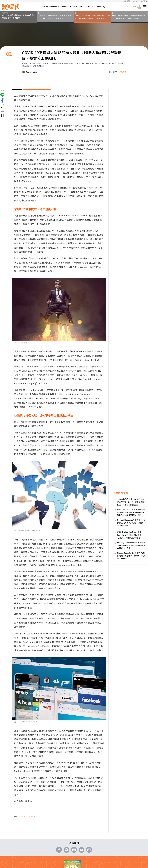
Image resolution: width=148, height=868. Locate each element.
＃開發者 (32, 817)
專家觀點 (73, 7)
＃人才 (24, 817)
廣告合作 (135, 1)
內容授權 (144, 1)
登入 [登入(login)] (128, 7)
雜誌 (99, 7)
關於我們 (127, 1)
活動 (88, 7)
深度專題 (53, 7)
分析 (49, 258)
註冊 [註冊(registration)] (134, 7)
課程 (94, 7)
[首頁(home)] (10, 7)
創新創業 (123, 72)
